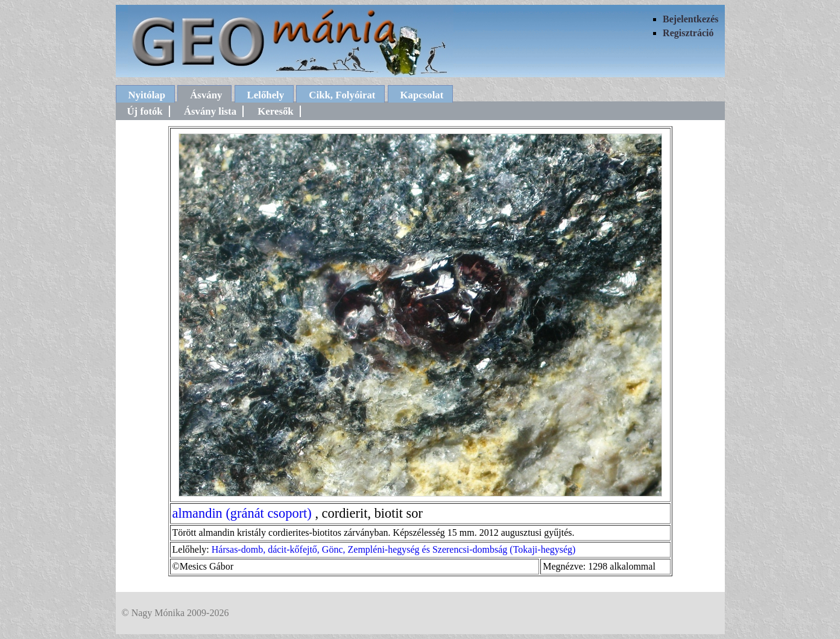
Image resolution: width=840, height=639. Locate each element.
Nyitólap (147, 95)
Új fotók (145, 111)
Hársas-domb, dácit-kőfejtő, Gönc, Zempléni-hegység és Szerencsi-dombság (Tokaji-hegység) (394, 549)
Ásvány (206, 95)
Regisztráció (688, 33)
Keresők (275, 111)
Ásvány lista (210, 111)
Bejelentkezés (690, 19)
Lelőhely (266, 95)
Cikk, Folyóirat (342, 95)
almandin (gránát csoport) (242, 513)
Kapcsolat (422, 95)
